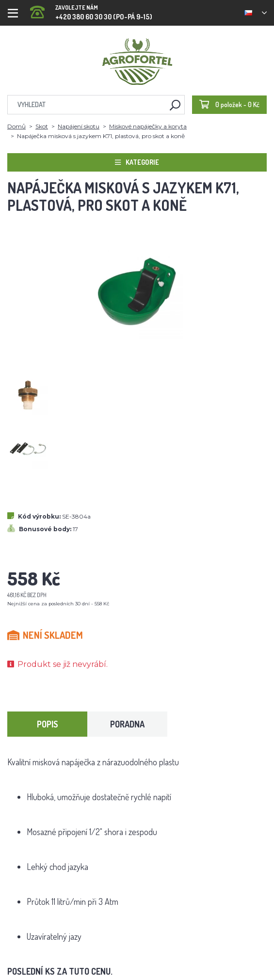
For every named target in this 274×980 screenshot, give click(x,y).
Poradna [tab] (127, 724)
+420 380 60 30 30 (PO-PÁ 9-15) (91, 9)
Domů (16, 126)
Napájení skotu (79, 126)
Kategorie (137, 162)
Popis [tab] (48, 724)
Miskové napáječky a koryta (148, 126)
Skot (42, 126)
